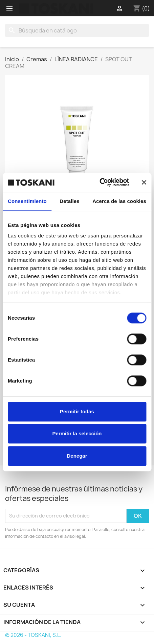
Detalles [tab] (69, 201)
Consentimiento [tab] (27, 201)
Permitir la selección (77, 433)
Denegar (77, 456)
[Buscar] (77, 30)
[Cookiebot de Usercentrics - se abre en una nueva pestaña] (99, 182)
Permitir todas (77, 411)
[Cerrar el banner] (144, 182)
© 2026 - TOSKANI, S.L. (33, 635)
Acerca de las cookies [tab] (119, 201)
